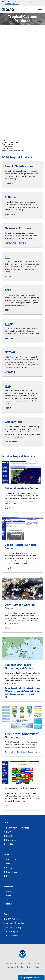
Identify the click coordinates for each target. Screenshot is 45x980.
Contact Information (15, 923)
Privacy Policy (33, 967)
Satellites (8, 886)
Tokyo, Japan (10, 688)
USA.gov (24, 971)
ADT (8, 276)
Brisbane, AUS (14, 694)
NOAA (9, 832)
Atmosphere (12, 860)
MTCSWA (10, 372)
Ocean (9, 868)
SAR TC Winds (12, 442)
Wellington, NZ (27, 694)
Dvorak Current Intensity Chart (13, 151)
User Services (12, 936)
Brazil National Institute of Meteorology (22, 752)
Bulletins (10, 214)
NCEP (8, 806)
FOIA (37, 963)
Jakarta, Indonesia (16, 691)
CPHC (8, 568)
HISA (8, 408)
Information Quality (14, 967)
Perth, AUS (29, 691)
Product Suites (13, 872)
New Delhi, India (23, 688)
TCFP (8, 310)
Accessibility (12, 963)
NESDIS (10, 836)
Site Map (10, 844)
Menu (37, 10)
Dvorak (9, 183)
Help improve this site (31, 978)
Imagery (10, 876)
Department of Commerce (18, 828)
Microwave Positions (15, 243)
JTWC (8, 628)
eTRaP (9, 338)
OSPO (6, 823)
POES (9, 896)
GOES (9, 891)
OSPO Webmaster (14, 919)
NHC (7, 508)
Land (8, 864)
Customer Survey (14, 927)
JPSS (9, 900)
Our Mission (11, 840)
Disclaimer (26, 963)
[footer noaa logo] (22, 954)
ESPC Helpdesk (13, 931)
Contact (8, 914)
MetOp (9, 904)
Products (8, 855)
